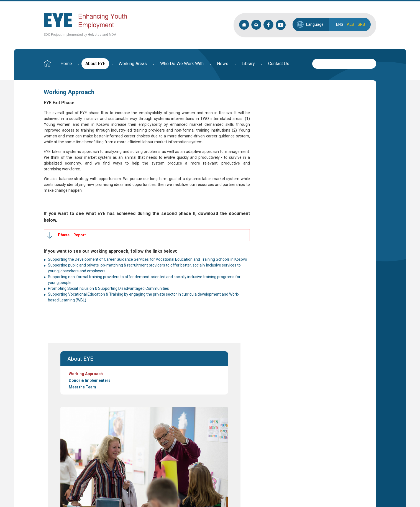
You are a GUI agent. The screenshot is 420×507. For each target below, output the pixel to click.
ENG (340, 24)
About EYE (95, 64)
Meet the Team (261, 124)
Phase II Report (72, 241)
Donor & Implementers (268, 118)
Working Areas (133, 64)
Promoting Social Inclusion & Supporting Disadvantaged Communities (108, 300)
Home (66, 64)
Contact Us (279, 64)
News (223, 64)
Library (248, 64)
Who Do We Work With (182, 64)
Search (372, 63)
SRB (361, 24)
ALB (350, 24)
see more (84, 400)
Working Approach (264, 111)
